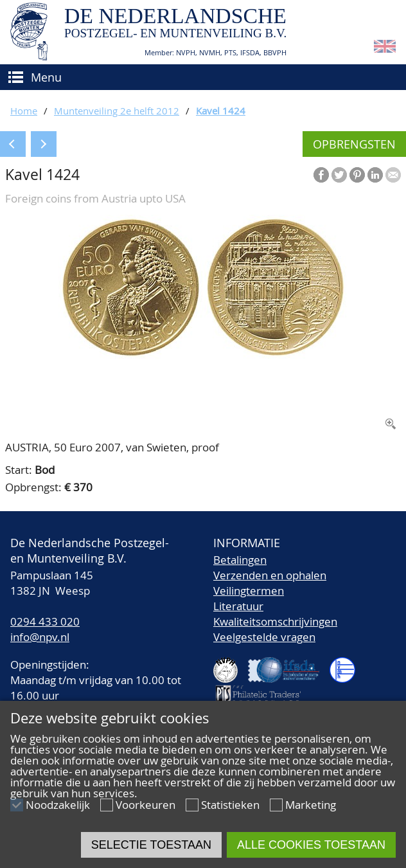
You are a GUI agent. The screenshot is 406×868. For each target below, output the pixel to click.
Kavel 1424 (221, 111)
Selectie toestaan (151, 845)
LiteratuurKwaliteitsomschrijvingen (275, 614)
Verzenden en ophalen (270, 575)
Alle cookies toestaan (311, 845)
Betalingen (240, 560)
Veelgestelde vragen (264, 637)
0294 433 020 (45, 621)
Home (24, 111)
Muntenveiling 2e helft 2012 (117, 111)
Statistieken (230, 805)
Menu (46, 77)
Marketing (311, 805)
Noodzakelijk (58, 805)
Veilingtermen (249, 591)
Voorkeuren (146, 805)
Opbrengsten (354, 144)
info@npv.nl (40, 637)
